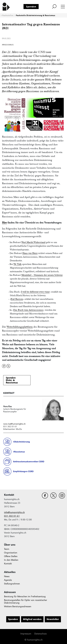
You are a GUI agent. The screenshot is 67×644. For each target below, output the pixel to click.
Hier (4, 223)
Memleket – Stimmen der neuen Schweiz (42, 275)
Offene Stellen (11, 556)
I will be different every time (35, 292)
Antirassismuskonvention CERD (29, 462)
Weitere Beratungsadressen (18, 606)
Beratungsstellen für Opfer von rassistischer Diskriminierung (26, 601)
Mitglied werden (32, 619)
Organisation (11, 553)
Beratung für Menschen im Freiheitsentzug (25, 596)
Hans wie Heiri (30, 253)
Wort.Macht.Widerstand (33, 242)
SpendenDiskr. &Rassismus (12, 380)
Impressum (26, 634)
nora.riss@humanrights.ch (14, 424)
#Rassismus (19, 452)
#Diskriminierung (21, 442)
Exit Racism (17, 299)
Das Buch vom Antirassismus (28, 310)
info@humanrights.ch (14, 512)
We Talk (17, 264)
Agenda (8, 580)
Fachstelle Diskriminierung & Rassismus (36, 15)
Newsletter (53, 619)
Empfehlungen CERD (23, 471)
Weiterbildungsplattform (20, 327)
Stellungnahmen (12, 584)
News (7, 576)
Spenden (31, 7)
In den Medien (11, 560)
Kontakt (8, 564)
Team (7, 549)
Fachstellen (8, 15)
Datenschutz (40, 634)
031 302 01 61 (12, 516)
